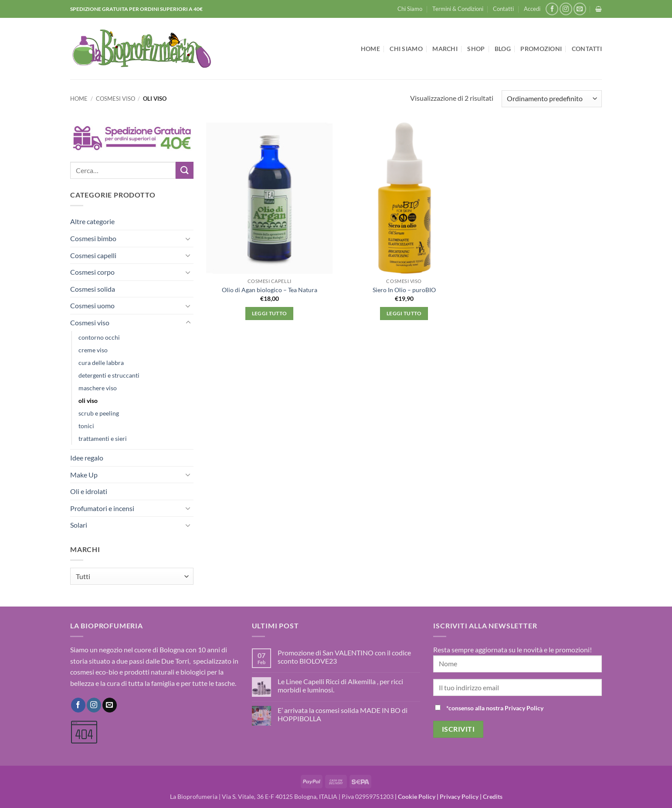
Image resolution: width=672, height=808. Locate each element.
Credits (493, 796)
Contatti (503, 9)
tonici (86, 426)
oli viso (88, 401)
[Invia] (184, 170)
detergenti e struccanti (109, 375)
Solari (79, 525)
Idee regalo (87, 458)
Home (370, 49)
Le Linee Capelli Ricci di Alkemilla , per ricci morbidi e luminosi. (340, 685)
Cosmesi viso (115, 99)
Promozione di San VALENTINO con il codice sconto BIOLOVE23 (344, 657)
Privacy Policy (459, 796)
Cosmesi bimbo (93, 238)
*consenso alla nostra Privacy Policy (495, 708)
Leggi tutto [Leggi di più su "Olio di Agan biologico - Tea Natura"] (270, 313)
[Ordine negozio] (552, 99)
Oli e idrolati (89, 491)
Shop (476, 49)
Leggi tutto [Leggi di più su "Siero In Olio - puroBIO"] (404, 313)
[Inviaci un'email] (580, 9)
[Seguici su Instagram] (566, 9)
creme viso (93, 350)
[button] (532, 9)
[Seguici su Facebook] (552, 9)
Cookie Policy (417, 796)
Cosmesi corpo (92, 272)
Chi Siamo (410, 9)
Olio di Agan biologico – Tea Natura (270, 290)
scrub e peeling (99, 413)
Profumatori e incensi (102, 508)
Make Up (84, 475)
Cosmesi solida (93, 289)
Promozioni (541, 49)
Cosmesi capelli (93, 255)
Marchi (445, 49)
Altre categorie (92, 221)
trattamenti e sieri (103, 438)
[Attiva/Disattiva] (188, 239)
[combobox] (132, 576)
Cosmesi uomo (92, 305)
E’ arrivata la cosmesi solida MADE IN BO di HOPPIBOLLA (343, 714)
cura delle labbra (101, 363)
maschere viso (98, 388)
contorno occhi (99, 337)
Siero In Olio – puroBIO (404, 290)
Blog (503, 49)
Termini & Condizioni (458, 9)
